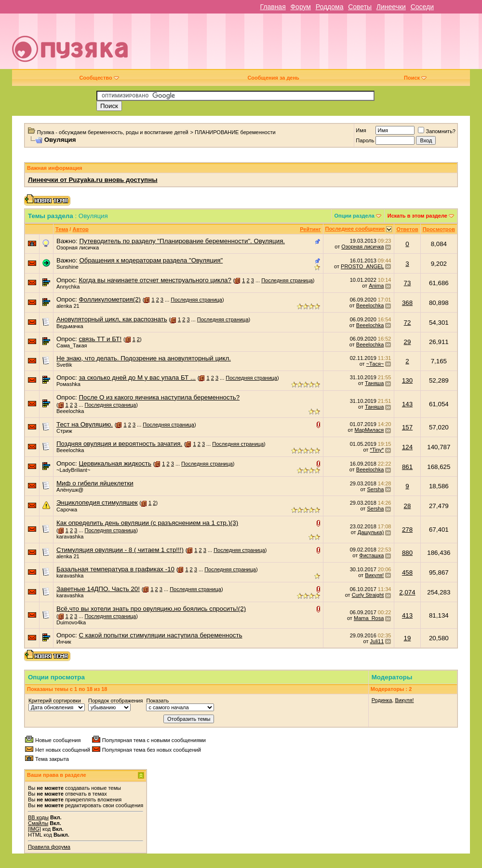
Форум (301, 7)
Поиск (415, 78)
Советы (360, 7)
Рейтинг (310, 229)
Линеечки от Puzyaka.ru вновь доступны (93, 180)
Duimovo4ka (71, 622)
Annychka (68, 287)
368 (407, 303)
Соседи (422, 7)
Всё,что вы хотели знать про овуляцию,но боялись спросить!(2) (151, 609)
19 (408, 638)
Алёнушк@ (70, 490)
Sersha (375, 489)
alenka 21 (68, 306)
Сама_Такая (72, 345)
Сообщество (99, 78)
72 (408, 323)
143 (407, 404)
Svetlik (64, 365)
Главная (273, 7)
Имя (361, 130)
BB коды (38, 817)
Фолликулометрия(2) (110, 299)
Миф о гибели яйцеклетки (95, 483)
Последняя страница (287, 280)
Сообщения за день (273, 78)
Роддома (330, 7)
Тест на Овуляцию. (85, 424)
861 (407, 467)
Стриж (64, 431)
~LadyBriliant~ (73, 470)
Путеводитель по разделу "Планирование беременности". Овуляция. (182, 241)
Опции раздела (355, 216)
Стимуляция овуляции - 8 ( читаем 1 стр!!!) (120, 550)
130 (407, 380)
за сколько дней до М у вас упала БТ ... (137, 378)
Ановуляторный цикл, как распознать (112, 319)
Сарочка (67, 510)
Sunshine (67, 267)
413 (407, 615)
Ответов (407, 229)
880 (407, 553)
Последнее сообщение (355, 229)
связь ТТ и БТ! (100, 339)
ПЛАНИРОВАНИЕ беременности (235, 132)
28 (408, 506)
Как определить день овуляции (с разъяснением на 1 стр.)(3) (147, 523)
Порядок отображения (115, 701)
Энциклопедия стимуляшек (97, 503)
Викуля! (374, 575)
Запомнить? (437, 131)
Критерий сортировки (55, 701)
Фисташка (371, 555)
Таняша (374, 383)
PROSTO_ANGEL (362, 266)
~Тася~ (375, 364)
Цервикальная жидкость (115, 463)
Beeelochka (370, 305)
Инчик (64, 642)
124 (407, 447)
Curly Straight (368, 595)
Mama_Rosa (369, 618)
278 (407, 530)
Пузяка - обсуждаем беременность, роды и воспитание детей (113, 132)
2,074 (407, 592)
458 (407, 572)
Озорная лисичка (78, 248)
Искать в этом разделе (417, 216)
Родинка (382, 700)
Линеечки (391, 7)
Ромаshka (68, 384)
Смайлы (38, 823)
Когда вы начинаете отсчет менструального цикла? (155, 280)
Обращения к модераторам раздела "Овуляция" (151, 260)
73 (408, 283)
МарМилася (369, 430)
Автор (80, 229)
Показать (157, 701)
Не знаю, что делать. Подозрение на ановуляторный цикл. (144, 358)
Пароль (365, 140)
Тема (62, 229)
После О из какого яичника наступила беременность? (159, 397)
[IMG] (34, 829)
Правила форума (49, 847)
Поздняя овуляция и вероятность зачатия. (119, 444)
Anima (376, 286)
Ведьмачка (70, 326)
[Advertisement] (316, 45)
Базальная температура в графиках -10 (115, 569)
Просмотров (439, 229)
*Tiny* (377, 450)
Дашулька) (371, 532)
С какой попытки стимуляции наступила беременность (160, 635)
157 (407, 427)
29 (408, 342)
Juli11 (377, 641)
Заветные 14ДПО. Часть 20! (98, 589)
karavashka (70, 537)
